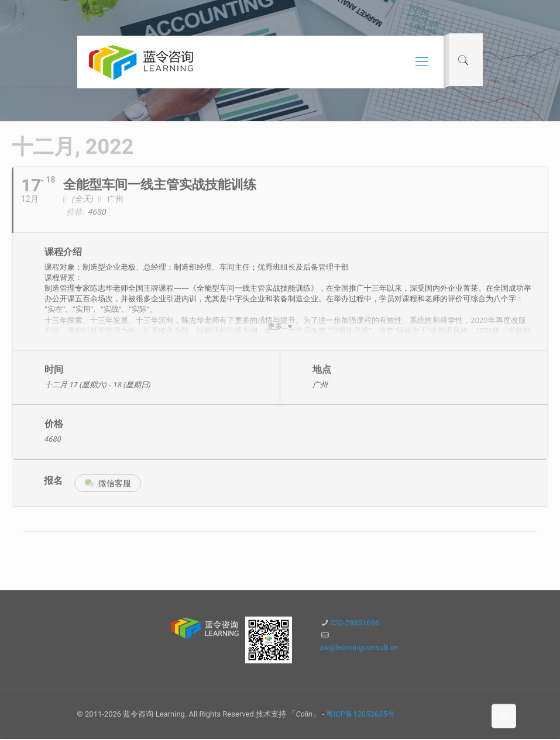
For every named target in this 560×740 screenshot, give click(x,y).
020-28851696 (355, 624)
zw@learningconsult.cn (359, 648)
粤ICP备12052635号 (360, 715)
